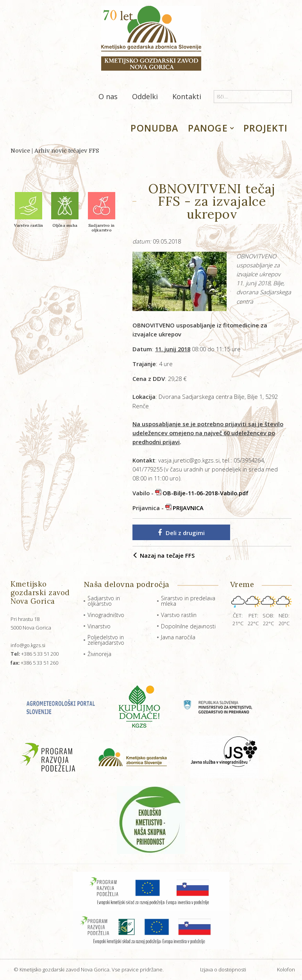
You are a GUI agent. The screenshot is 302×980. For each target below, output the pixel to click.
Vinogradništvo (106, 615)
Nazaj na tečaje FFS (164, 555)
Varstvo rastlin (179, 615)
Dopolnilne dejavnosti (188, 626)
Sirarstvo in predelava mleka (188, 601)
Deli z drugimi (181, 533)
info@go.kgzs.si (28, 645)
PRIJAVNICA (188, 508)
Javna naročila (178, 637)
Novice (20, 151)
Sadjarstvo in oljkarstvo (104, 601)
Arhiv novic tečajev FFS (67, 151)
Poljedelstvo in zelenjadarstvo (106, 640)
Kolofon (286, 969)
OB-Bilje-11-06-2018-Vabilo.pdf (206, 493)
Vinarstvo (99, 626)
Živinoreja (99, 654)
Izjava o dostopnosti (223, 969)
